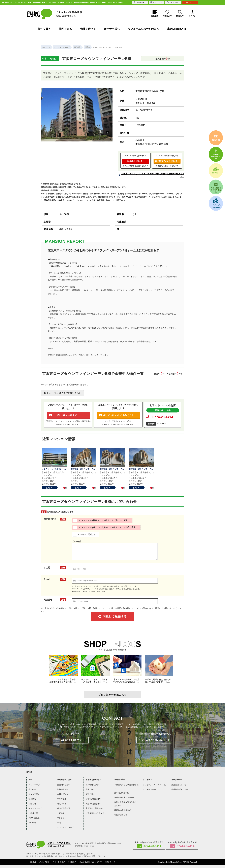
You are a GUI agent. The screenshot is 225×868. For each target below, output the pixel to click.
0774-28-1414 (160, 417)
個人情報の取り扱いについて (91, 862)
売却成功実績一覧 (122, 793)
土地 (59, 823)
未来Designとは (177, 29)
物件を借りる (88, 29)
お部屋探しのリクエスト (96, 813)
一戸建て (61, 813)
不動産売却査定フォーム (124, 797)
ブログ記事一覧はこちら (113, 695)
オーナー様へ (112, 29)
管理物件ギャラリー (180, 789)
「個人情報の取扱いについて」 (95, 608)
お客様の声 (33, 813)
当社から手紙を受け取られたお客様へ (126, 804)
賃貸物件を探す (92, 785)
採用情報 (32, 799)
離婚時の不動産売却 (123, 810)
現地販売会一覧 (64, 808)
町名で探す (62, 804)
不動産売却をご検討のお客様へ (126, 786)
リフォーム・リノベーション (155, 785)
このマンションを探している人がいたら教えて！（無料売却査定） (105, 528)
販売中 (49, 488)
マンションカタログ (66, 827)
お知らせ (32, 804)
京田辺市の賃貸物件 (94, 808)
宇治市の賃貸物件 (93, 799)
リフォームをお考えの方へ (143, 29)
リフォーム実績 (149, 789)
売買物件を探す (64, 785)
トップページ (34, 785)
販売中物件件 (163, 58)
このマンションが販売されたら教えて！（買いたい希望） (101, 521)
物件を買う (44, 29)
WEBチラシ (34, 823)
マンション (62, 818)
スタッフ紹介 (34, 794)
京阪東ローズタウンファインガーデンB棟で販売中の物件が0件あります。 (153, 175)
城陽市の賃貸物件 (93, 804)
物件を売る (65, 29)
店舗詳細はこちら (163, 410)
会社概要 (32, 789)
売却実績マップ (121, 815)
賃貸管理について (179, 785)
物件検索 (139, 2)
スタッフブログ (35, 808)
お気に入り (156, 2)
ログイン (190, 2)
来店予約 (172, 2)
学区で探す (62, 799)
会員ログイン (63, 794)
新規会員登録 (63, 789)
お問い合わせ (34, 818)
